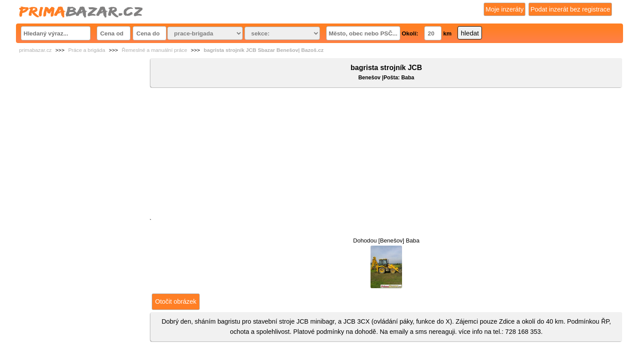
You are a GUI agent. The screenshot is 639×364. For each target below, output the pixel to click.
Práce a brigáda (87, 50)
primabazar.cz (35, 50)
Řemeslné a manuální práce (154, 50)
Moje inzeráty (505, 9)
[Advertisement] (386, 155)
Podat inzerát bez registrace (570, 9)
